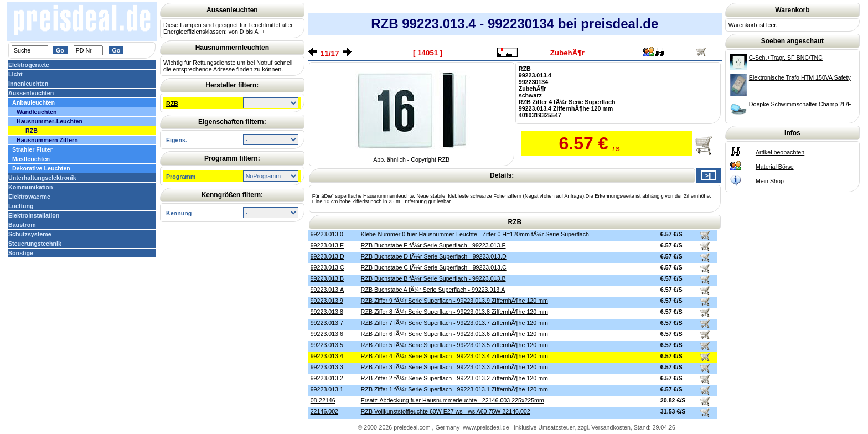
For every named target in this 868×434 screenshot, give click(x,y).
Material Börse (775, 167)
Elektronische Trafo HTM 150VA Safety (800, 77)
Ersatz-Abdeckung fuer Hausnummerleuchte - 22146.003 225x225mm (453, 400)
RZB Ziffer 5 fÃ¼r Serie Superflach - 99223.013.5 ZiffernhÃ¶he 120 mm (454, 345)
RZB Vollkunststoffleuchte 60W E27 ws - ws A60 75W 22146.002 (446, 411)
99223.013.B (327, 278)
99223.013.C (327, 267)
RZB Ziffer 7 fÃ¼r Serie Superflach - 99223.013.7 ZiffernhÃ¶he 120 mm (454, 323)
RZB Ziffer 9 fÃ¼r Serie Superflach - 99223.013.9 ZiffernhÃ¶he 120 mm (454, 301)
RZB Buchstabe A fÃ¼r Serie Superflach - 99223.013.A (433, 290)
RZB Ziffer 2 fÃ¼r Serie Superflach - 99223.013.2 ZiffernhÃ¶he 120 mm (454, 378)
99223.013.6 (327, 334)
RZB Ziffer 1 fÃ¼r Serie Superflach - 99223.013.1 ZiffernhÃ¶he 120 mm (454, 389)
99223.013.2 (327, 378)
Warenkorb (743, 25)
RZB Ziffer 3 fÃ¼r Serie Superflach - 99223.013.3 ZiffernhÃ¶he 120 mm (454, 367)
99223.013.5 (327, 345)
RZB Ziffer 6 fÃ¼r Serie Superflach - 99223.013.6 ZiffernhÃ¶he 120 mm (454, 334)
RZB (172, 104)
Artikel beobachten (780, 152)
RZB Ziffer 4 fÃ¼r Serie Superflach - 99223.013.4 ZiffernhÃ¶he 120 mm (454, 356)
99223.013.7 (327, 323)
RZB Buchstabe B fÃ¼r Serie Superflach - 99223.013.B (433, 278)
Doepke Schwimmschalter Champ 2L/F (800, 104)
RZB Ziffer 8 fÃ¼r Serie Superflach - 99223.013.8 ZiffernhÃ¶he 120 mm (454, 312)
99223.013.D (327, 256)
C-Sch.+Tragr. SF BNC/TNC (786, 58)
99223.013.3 (327, 367)
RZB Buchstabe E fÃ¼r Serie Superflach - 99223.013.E (433, 245)
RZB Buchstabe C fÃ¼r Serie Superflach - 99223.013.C (434, 267)
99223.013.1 (327, 389)
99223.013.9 (327, 301)
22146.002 (324, 411)
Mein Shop (770, 181)
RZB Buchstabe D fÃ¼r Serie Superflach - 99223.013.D (434, 256)
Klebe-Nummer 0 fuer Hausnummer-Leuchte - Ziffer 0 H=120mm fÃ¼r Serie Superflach (475, 234)
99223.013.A (327, 290)
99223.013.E (327, 245)
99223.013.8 (327, 312)
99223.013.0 (327, 234)
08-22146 (323, 400)
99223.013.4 (327, 356)
